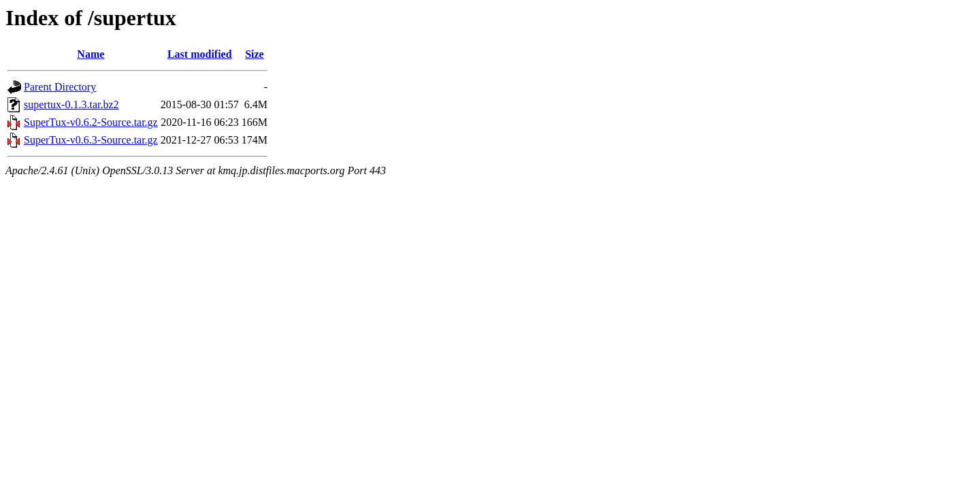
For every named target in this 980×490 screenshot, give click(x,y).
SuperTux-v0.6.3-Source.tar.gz (91, 140)
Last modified (200, 54)
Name (91, 54)
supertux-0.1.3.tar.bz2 (71, 104)
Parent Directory (60, 87)
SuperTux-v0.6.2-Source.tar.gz (91, 122)
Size (255, 54)
